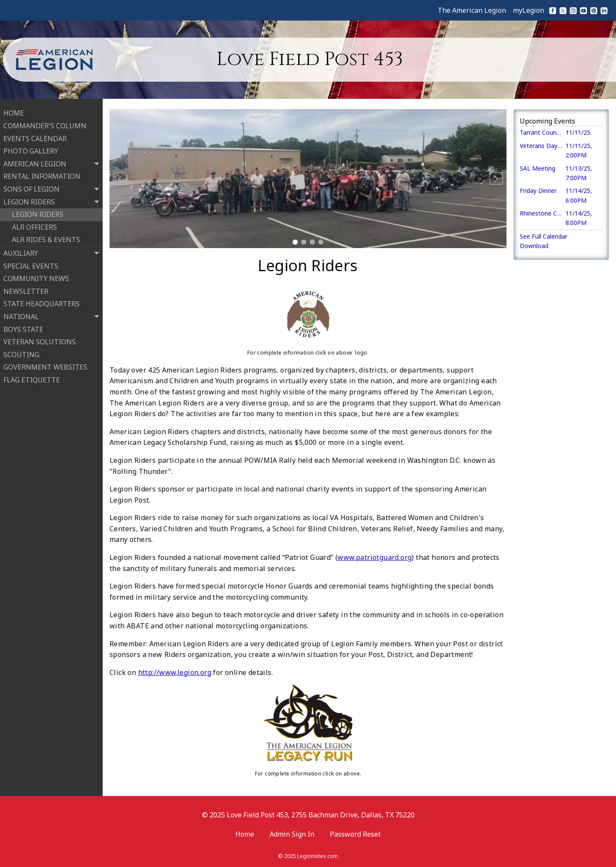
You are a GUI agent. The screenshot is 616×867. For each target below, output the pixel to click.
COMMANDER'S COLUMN (45, 124)
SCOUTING (21, 353)
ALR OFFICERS (34, 225)
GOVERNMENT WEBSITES (45, 366)
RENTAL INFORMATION (42, 175)
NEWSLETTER (26, 290)
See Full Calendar (543, 236)
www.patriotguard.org (375, 557)
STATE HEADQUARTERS (41, 302)
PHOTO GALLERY (31, 150)
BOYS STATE (23, 328)
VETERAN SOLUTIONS (40, 340)
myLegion (529, 10)
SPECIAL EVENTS (31, 264)
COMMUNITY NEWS (36, 277)
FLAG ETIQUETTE (32, 378)
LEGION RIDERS (38, 213)
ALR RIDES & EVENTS (46, 238)
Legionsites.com (318, 856)
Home (245, 834)
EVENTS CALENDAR (35, 137)
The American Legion (472, 10)
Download (534, 246)
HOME (14, 112)
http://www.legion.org (175, 672)
